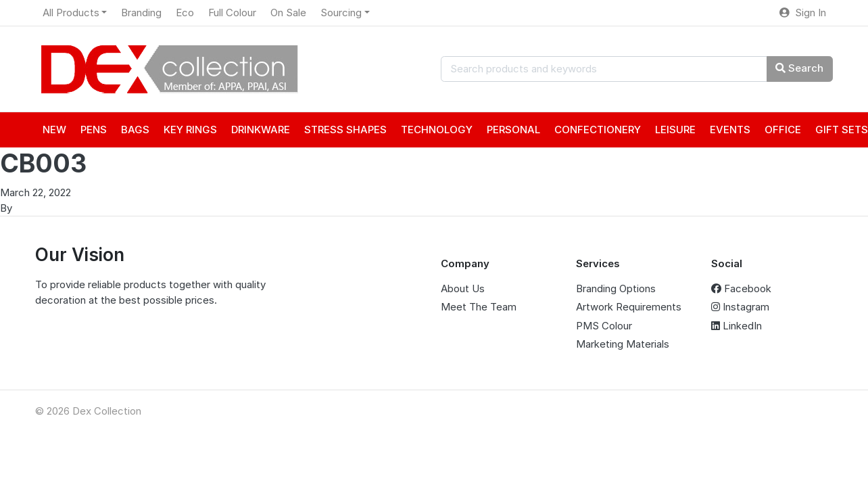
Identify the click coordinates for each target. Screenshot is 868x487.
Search (799, 68)
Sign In (803, 13)
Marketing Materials (623, 344)
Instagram (740, 307)
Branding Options (616, 288)
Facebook (741, 288)
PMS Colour (604, 326)
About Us (463, 288)
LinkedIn (737, 326)
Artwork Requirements (629, 307)
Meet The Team (479, 307)
